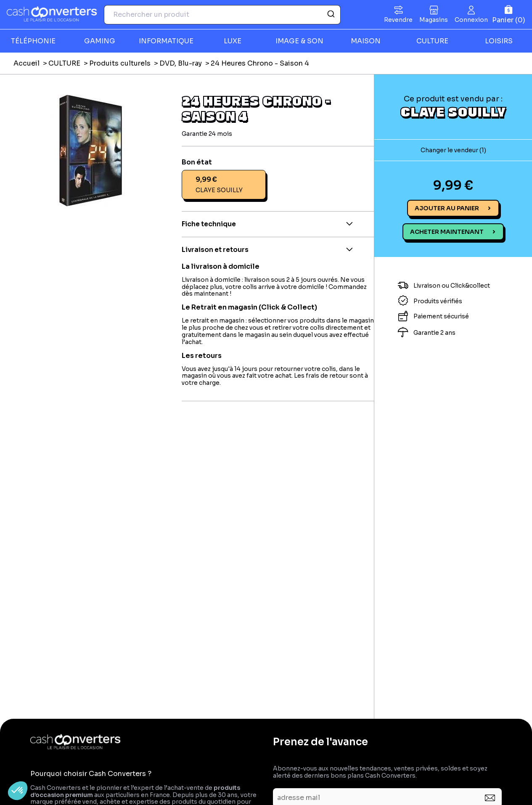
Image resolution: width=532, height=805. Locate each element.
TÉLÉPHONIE (33, 41)
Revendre (398, 20)
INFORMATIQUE (166, 41)
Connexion (471, 20)
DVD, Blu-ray (181, 63)
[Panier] (509, 15)
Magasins (434, 20)
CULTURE (432, 41)
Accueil (26, 63)
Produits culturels (120, 63)
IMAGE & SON (299, 41)
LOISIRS (499, 41)
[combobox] (222, 15)
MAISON (366, 41)
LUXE (233, 41)
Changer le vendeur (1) (453, 150)
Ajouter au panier (447, 208)
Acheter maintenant (447, 232)
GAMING (100, 41)
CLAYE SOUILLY (453, 111)
